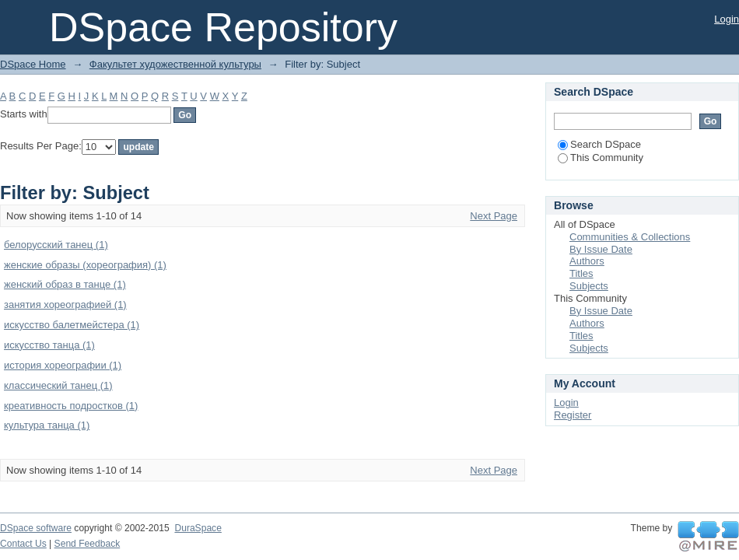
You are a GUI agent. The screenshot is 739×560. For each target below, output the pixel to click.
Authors (587, 261)
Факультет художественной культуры (175, 64)
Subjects (589, 286)
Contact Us (23, 544)
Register (573, 415)
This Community (601, 157)
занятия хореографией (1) (65, 304)
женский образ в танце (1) (65, 284)
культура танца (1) (47, 425)
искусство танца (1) (49, 345)
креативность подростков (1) (71, 406)
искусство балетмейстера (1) (72, 325)
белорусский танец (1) (56, 245)
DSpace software (36, 528)
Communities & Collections (630, 237)
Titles (581, 273)
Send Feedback (88, 544)
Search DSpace (599, 144)
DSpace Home (33, 64)
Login (727, 19)
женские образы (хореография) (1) (85, 265)
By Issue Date (601, 249)
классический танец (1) (58, 385)
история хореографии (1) (63, 365)
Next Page (494, 216)
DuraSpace (198, 528)
